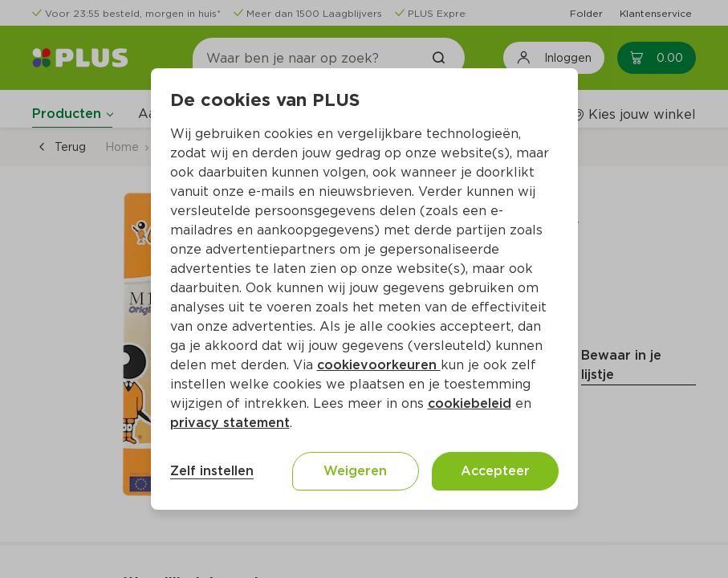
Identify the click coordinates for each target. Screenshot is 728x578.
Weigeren (355, 471)
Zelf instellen (212, 471)
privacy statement (230, 423)
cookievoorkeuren (379, 365)
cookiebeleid (470, 403)
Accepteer (495, 471)
